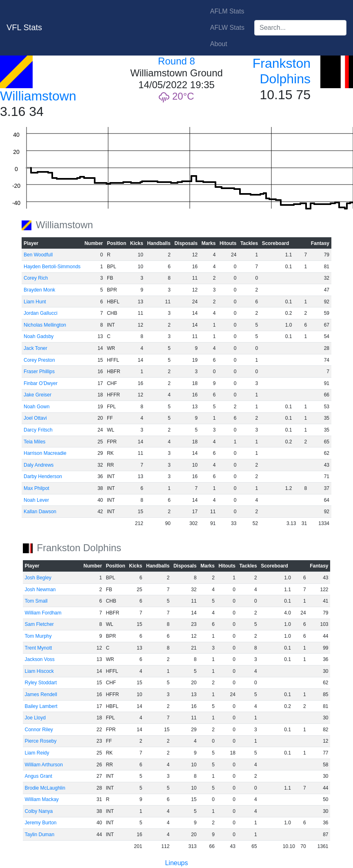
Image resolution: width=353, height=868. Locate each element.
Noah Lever (36, 500)
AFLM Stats (227, 11)
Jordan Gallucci (41, 313)
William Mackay (41, 799)
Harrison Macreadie (45, 453)
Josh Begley (38, 578)
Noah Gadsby (39, 336)
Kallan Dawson (40, 512)
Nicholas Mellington (45, 325)
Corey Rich (36, 278)
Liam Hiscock (39, 671)
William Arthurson (43, 765)
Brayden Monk (39, 290)
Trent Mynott (38, 648)
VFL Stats (24, 27)
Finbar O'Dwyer (41, 383)
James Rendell (41, 694)
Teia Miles (34, 442)
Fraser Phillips (39, 372)
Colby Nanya (39, 811)
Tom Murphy (38, 636)
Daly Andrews (39, 465)
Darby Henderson (43, 476)
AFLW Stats (227, 28)
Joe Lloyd (35, 718)
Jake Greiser (38, 395)
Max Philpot (37, 488)
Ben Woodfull (38, 255)
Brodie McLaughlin (45, 788)
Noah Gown (37, 407)
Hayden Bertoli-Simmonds (52, 267)
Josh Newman (40, 590)
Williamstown (38, 96)
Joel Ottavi (35, 418)
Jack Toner (36, 348)
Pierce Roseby (40, 741)
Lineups (176, 863)
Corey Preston (39, 360)
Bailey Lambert (41, 706)
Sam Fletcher (39, 624)
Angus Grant (38, 776)
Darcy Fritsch (38, 430)
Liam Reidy (37, 753)
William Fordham (43, 613)
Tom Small (36, 601)
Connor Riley (39, 730)
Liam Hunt (35, 302)
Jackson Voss (39, 659)
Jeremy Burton (40, 823)
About (219, 44)
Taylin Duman (39, 835)
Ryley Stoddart (41, 683)
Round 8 (176, 61)
